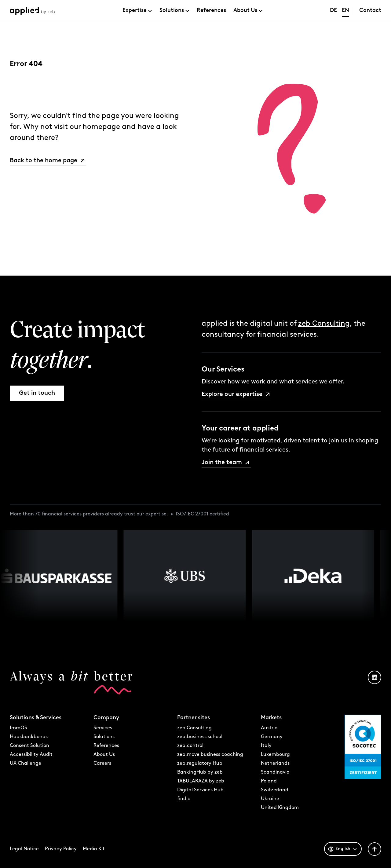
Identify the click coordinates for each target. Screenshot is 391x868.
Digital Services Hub (200, 790)
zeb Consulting (324, 324)
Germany (272, 737)
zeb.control (190, 746)
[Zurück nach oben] (375, 849)
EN (345, 11)
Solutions (172, 11)
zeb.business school (200, 737)
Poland (269, 781)
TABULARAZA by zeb (201, 781)
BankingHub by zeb (200, 772)
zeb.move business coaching (210, 755)
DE (333, 11)
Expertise (135, 11)
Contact (370, 11)
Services (103, 728)
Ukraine (270, 799)
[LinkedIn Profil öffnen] (375, 677)
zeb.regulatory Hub (200, 764)
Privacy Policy (61, 849)
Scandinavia (275, 772)
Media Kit (94, 849)
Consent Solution (29, 746)
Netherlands (275, 764)
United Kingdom (280, 808)
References (211, 11)
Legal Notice (24, 849)
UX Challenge (26, 764)
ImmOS (18, 728)
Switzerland (275, 790)
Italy (266, 746)
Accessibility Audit (31, 755)
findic (184, 799)
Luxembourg (275, 755)
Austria (269, 728)
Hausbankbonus (29, 737)
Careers (102, 764)
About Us (245, 11)
